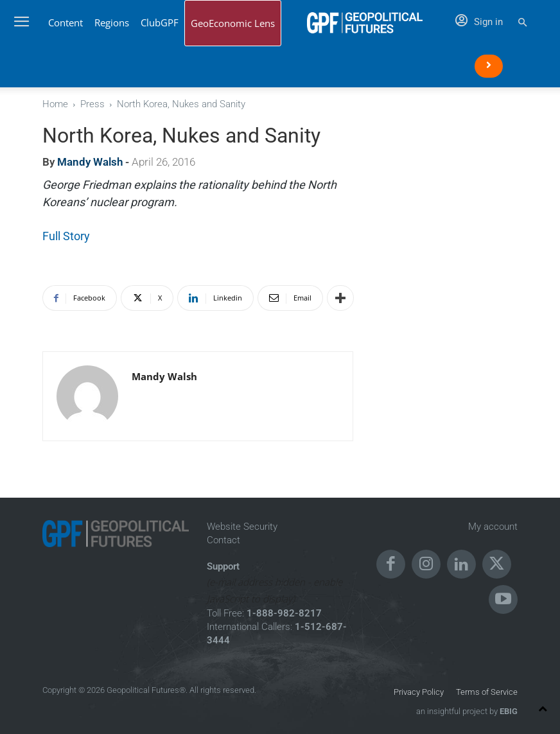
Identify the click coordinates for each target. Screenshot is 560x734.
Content (66, 22)
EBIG (508, 711)
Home (55, 104)
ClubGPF (160, 22)
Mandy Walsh (90, 162)
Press (92, 104)
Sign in (479, 22)
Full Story (66, 236)
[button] (522, 23)
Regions (112, 22)
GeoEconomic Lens (233, 23)
